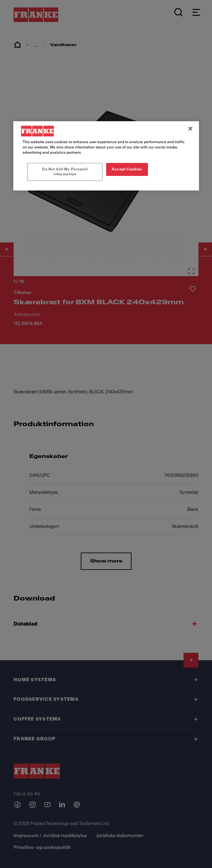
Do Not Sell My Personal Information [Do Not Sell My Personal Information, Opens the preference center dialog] (65, 172)
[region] (106, 156)
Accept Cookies (127, 169)
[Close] (190, 129)
